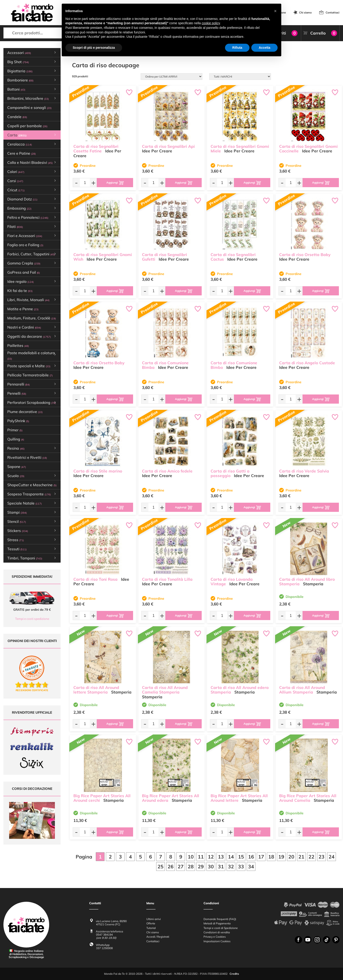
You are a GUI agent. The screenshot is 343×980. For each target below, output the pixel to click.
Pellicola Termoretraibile (30, 375)
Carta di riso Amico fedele (167, 471)
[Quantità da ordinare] (85, 182)
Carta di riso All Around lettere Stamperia (96, 690)
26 (171, 867)
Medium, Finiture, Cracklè (32, 318)
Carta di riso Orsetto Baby (99, 363)
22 (311, 857)
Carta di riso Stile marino (98, 471)
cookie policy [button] (211, 23)
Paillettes (18, 346)
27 (181, 867)
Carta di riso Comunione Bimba (165, 365)
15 (241, 857)
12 (211, 857)
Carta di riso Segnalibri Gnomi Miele (240, 149)
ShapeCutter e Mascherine (32, 485)
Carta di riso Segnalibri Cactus (233, 257)
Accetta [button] (264, 48)
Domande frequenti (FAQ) (220, 919)
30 (211, 867)
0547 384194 (104, 935)
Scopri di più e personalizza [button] (94, 48)
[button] (275, 11)
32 (231, 867)
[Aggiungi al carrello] (115, 183)
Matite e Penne (23, 309)
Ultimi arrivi (154, 919)
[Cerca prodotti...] (43, 33)
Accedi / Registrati (158, 937)
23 (322, 857)
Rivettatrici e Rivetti (27, 457)
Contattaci (332, 12)
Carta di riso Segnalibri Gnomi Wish (103, 257)
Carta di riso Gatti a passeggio (230, 473)
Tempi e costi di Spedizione (221, 928)
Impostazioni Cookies (217, 941)
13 (221, 857)
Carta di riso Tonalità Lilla (167, 579)
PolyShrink (18, 421)
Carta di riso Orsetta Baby (305, 255)
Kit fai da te (20, 291)
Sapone (17, 467)
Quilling (16, 439)
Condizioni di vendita (217, 932)
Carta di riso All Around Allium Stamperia (302, 690)
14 (231, 857)
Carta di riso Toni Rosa (95, 579)
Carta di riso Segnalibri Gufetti (165, 257)
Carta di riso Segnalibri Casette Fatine (96, 149)
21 (301, 857)
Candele (17, 117)
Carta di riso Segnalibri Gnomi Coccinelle (308, 149)
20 (291, 857)
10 (191, 857)
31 (221, 867)
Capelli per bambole (27, 126)
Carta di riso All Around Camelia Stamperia (165, 690)
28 (191, 867)
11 (201, 857)
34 (251, 867)
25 (161, 867)
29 (201, 867)
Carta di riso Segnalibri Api (168, 146)
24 (332, 857)
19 (281, 857)
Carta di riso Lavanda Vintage (232, 582)
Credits (234, 974)
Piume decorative (25, 412)
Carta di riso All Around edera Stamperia (240, 690)
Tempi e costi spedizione (32, 619)
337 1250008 (104, 948)
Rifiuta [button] (237, 48)
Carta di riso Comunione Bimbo (234, 365)
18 (271, 857)
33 (241, 867)
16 (251, 857)
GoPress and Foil (24, 272)
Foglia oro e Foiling (25, 245)
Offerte (151, 924)
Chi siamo (305, 12)
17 (261, 857)
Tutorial (151, 928)
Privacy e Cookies (215, 937)
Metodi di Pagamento (217, 924)
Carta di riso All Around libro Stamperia (307, 582)
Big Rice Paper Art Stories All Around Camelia (308, 798)
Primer (15, 430)
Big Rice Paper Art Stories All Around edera (171, 798)
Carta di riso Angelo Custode (307, 363)
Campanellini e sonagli (29, 108)
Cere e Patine (21, 153)
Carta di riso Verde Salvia (304, 471)
